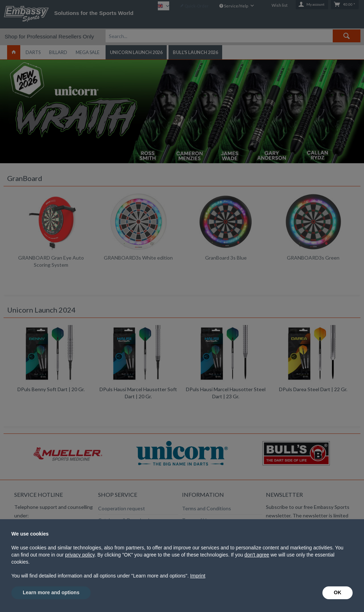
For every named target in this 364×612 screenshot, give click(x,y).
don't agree (257, 555)
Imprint (198, 576)
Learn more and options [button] (51, 592)
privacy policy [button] (80, 555)
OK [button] (338, 592)
